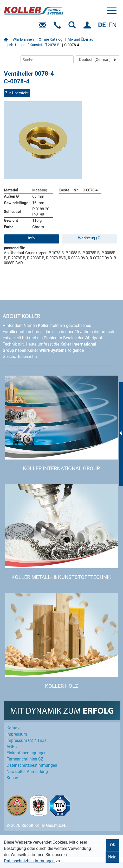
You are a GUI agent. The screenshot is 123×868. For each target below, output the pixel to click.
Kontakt (14, 728)
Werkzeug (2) (89, 238)
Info (31, 238)
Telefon (58, 27)
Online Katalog (51, 39)
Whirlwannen (23, 39)
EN (113, 25)
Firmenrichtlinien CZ (25, 759)
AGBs (12, 747)
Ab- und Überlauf (81, 39)
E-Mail (44, 27)
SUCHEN (73, 27)
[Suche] (47, 60)
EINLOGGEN (88, 27)
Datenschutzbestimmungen (29, 861)
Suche (12, 778)
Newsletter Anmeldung (27, 772)
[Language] (97, 60)
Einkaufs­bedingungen (27, 753)
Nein (112, 857)
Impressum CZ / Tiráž (27, 740)
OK (113, 845)
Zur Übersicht (17, 93)
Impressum (17, 734)
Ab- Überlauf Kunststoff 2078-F (34, 45)
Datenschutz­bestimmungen (32, 765)
